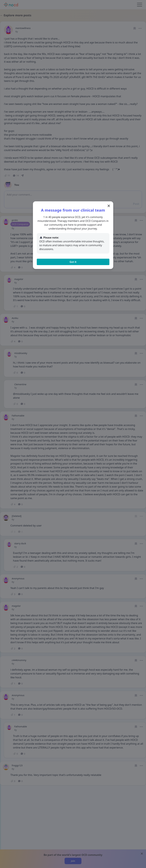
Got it (73, 262)
